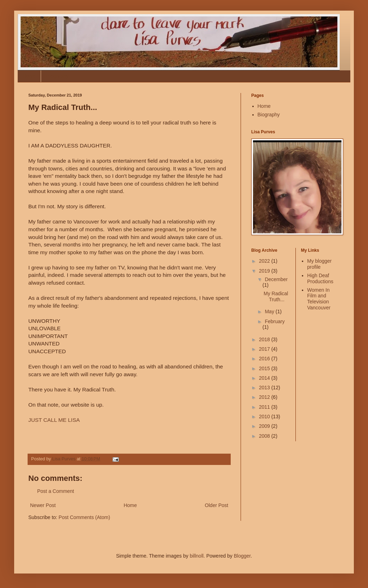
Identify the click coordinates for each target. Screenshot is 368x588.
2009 (265, 426)
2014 (265, 378)
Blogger (242, 556)
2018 (265, 339)
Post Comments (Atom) (84, 517)
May (270, 312)
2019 (265, 271)
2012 (265, 397)
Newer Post (43, 505)
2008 (265, 436)
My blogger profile (319, 264)
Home (29, 76)
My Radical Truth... (276, 296)
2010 (265, 417)
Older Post (217, 505)
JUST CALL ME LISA (54, 420)
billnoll (197, 556)
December (276, 279)
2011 (265, 407)
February (275, 321)
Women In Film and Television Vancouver (319, 299)
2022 (265, 261)
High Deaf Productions (320, 278)
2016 (265, 359)
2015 (265, 368)
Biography (57, 76)
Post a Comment (56, 491)
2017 (265, 349)
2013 (265, 388)
